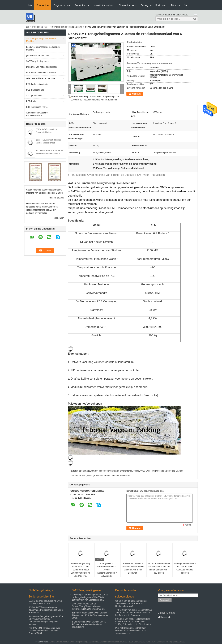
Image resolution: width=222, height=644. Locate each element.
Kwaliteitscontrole (104, 5)
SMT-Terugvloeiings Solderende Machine (63, 27)
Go (195, 19)
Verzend (165, 600)
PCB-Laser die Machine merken (41, 73)
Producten (43, 5)
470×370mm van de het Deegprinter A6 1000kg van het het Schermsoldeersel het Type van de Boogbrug (134, 613)
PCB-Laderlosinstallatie (37, 84)
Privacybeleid (42, 642)
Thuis (27, 27)
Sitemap (171, 613)
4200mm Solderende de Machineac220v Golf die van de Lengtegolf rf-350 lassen (159, 568)
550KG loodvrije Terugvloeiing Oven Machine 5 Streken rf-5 (45, 602)
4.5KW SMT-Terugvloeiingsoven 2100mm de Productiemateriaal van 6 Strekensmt (46, 610)
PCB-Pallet (31, 101)
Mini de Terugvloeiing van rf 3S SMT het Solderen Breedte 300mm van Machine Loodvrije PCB (81, 570)
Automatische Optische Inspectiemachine (37, 114)
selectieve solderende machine (40, 78)
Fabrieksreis (82, 5)
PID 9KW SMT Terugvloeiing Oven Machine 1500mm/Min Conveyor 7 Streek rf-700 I (45, 631)
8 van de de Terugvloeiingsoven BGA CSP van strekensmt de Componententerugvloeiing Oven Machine (46, 620)
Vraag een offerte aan (154, 5)
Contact (136, 94)
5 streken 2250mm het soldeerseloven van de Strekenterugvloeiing (108, 471)
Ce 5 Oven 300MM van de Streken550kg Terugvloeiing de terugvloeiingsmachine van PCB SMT (89, 606)
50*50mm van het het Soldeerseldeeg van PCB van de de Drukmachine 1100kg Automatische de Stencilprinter (133, 622)
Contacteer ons (128, 5)
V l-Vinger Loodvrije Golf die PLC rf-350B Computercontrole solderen (185, 568)
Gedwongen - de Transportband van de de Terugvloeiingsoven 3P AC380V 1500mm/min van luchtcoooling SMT (90, 597)
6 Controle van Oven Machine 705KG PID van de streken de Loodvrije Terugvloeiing (89, 624)
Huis (29, 5)
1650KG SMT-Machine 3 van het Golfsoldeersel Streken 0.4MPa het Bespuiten (133, 568)
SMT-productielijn (34, 96)
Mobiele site (164, 617)
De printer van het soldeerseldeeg (42, 67)
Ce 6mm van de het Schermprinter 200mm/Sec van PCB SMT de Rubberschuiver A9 (131, 604)
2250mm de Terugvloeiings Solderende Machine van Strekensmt (100, 476)
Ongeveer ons (62, 5)
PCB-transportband (35, 90)
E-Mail (161, 613)
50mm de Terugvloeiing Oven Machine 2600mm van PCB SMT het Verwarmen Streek (90, 615)
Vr (186, 5)
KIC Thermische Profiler (37, 107)
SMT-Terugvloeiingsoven (38, 61)
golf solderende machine (38, 56)
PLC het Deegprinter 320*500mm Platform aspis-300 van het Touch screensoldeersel (131, 631)
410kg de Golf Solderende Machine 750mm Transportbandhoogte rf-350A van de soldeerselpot (107, 571)
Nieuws (175, 5)
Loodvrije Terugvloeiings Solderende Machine (43, 48)
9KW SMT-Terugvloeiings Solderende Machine (162, 471)
